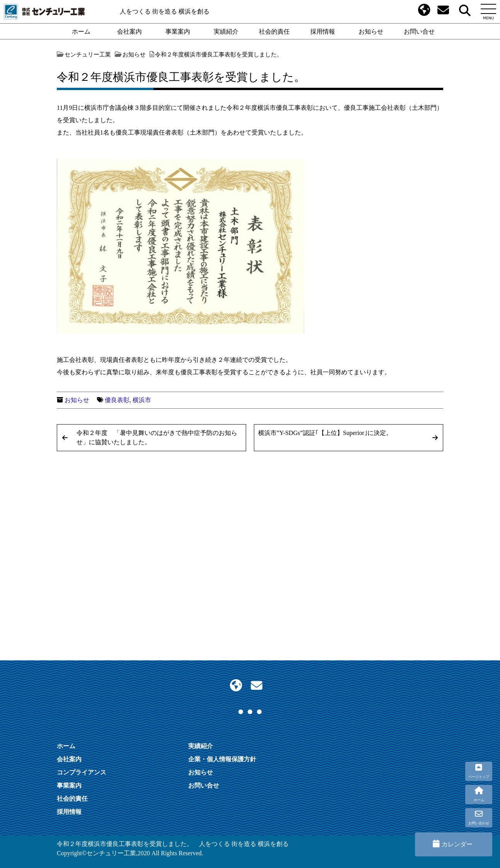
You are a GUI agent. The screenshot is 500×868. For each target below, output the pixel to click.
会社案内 (129, 31)
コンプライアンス (82, 772)
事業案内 (178, 31)
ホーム (81, 31)
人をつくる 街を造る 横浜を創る (165, 11)
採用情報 (323, 31)
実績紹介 (226, 31)
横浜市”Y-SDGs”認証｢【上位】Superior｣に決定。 (325, 433)
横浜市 (142, 400)
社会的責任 (274, 31)
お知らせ (371, 31)
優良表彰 (117, 400)
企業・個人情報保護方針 (222, 759)
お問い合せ (419, 31)
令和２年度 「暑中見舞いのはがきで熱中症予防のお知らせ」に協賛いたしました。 (157, 437)
